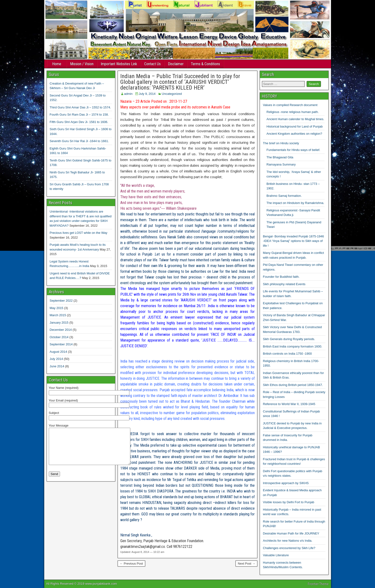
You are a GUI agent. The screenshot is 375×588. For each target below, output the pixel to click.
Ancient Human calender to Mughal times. (295, 119)
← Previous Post (131, 564)
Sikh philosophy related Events (284, 284)
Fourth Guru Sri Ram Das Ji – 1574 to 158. (79, 115)
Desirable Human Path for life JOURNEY (291, 533)
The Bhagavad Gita (280, 157)
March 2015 (58, 315)
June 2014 (57, 366)
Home (57, 64)
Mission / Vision (82, 64)
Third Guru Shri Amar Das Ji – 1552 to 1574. (80, 107)
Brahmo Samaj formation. (284, 196)
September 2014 (61, 344)
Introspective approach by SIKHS (286, 483)
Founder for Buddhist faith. (281, 277)
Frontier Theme (318, 584)
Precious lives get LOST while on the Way (79, 233)
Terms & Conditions (205, 64)
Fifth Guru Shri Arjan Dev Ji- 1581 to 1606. (79, 122)
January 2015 (59, 323)
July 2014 (56, 359)
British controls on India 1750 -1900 (287, 354)
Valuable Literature (276, 555)
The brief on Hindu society (281, 143)
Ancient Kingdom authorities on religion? (294, 134)
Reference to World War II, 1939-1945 (289, 404)
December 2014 (61, 330)
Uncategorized (172, 94)
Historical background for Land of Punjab (295, 126)
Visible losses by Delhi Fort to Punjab (288, 502)
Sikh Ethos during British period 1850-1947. (293, 385)
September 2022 (61, 301)
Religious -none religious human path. (292, 112)
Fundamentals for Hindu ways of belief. (293, 150)
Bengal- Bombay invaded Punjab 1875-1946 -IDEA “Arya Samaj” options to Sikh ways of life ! (293, 241)
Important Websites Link (119, 64)
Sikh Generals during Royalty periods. (289, 339)
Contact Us (152, 64)
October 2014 (59, 337)
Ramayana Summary (281, 164)
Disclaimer (176, 64)
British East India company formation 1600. (292, 346)
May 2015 (57, 308)
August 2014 (58, 352)
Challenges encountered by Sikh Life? (289, 548)
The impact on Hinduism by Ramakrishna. (295, 203)
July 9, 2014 (147, 94)
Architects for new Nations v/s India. (288, 541)
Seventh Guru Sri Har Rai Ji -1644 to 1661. (79, 141)
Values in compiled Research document (290, 105)
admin (128, 94)
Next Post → (246, 564)
